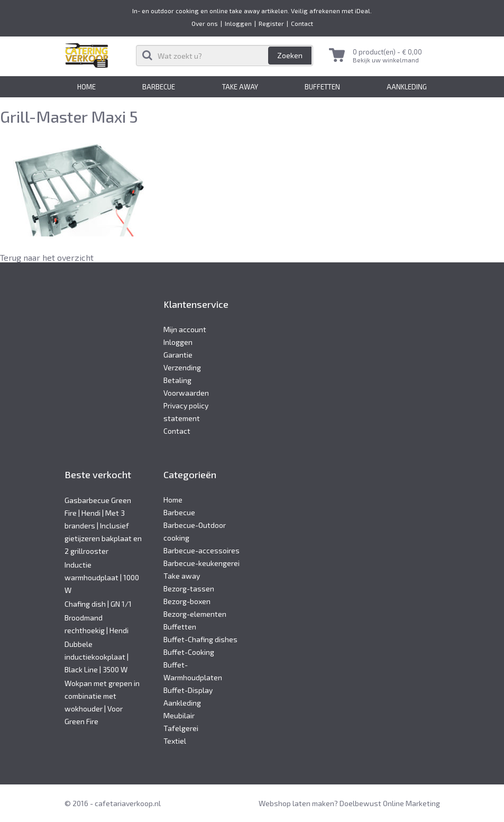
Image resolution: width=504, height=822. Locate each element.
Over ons (205, 23)
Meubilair (179, 715)
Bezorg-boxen (187, 601)
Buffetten (322, 87)
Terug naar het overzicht (47, 257)
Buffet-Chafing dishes (200, 639)
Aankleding (407, 87)
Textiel (175, 741)
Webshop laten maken (296, 803)
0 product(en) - (387, 52)
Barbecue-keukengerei (201, 563)
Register (271, 23)
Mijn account (185, 329)
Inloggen (238, 23)
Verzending (182, 367)
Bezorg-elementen (195, 614)
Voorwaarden (186, 393)
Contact (302, 23)
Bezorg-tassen (189, 588)
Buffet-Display (188, 690)
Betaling (177, 380)
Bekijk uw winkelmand (386, 60)
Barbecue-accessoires (201, 550)
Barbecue (159, 87)
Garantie (178, 355)
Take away (240, 87)
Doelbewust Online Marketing (390, 803)
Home (86, 87)
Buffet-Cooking (189, 652)
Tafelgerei (181, 728)
